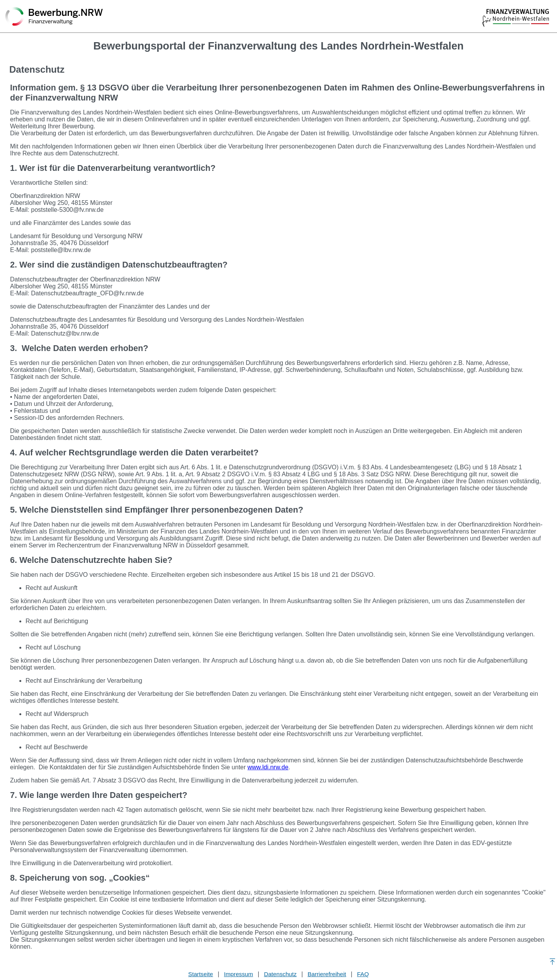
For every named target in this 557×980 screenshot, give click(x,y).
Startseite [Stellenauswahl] (201, 974)
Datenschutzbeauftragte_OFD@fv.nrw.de (87, 293)
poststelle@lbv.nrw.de (61, 250)
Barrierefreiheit (327, 974)
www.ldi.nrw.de (268, 767)
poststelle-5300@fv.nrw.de (67, 210)
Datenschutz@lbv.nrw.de (65, 333)
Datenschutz (280, 974)
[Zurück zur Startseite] (54, 17)
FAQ (363, 974)
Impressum (238, 974)
